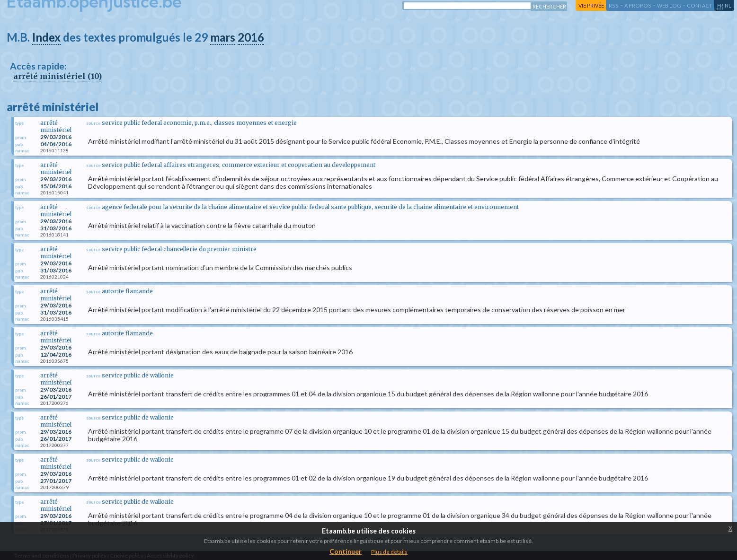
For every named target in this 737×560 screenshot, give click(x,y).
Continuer (346, 551)
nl (728, 5)
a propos (638, 5)
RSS (614, 5)
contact (700, 5)
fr (720, 5)
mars (223, 37)
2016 (251, 37)
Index (46, 37)
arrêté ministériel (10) (58, 76)
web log (669, 5)
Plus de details (389, 552)
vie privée (591, 5)
